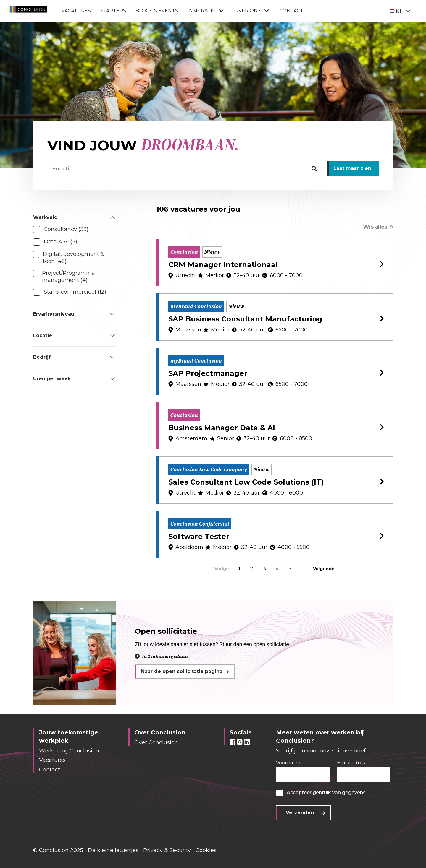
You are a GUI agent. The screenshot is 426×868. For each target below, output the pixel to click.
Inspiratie (206, 11)
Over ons (252, 11)
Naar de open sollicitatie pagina (182, 671)
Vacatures (76, 11)
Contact (291, 11)
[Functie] (183, 169)
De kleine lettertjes (113, 850)
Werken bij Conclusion (69, 751)
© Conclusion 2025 (58, 850)
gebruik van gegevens (339, 793)
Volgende (324, 569)
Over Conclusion (156, 742)
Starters (113, 11)
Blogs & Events (157, 11)
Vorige (222, 569)
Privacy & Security (167, 850)
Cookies (206, 850)
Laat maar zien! (353, 168)
